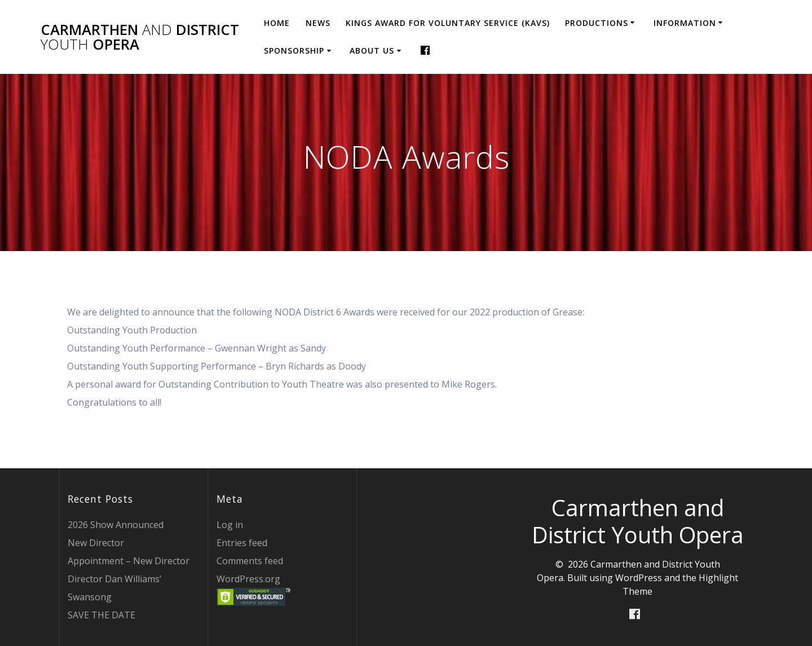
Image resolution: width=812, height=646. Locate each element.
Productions (597, 23)
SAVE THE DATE (101, 615)
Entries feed (242, 543)
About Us (372, 50)
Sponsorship (294, 50)
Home (277, 23)
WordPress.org (248, 579)
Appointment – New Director (129, 561)
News (318, 23)
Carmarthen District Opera (140, 37)
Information (685, 23)
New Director (96, 543)
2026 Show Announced (116, 525)
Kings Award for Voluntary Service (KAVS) (448, 23)
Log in (230, 525)
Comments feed (250, 561)
